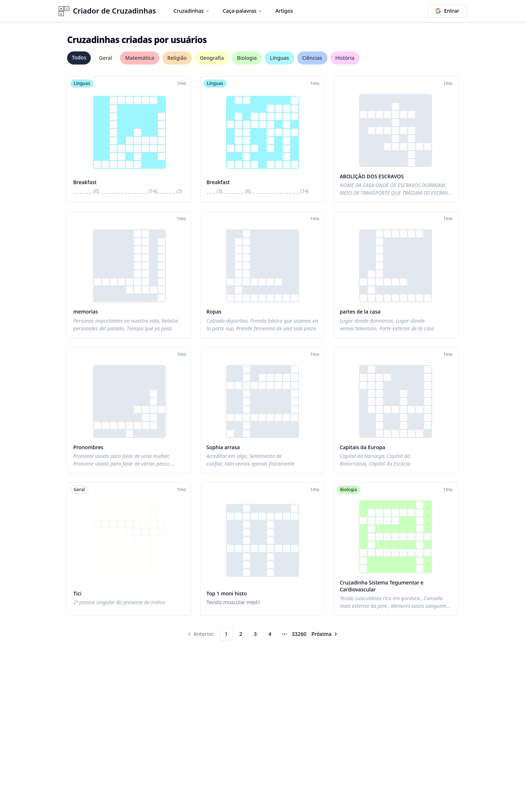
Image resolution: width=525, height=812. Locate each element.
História (345, 58)
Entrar (447, 11)
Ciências (312, 58)
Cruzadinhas (192, 11)
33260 (299, 634)
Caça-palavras (243, 11)
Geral (105, 58)
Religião (177, 58)
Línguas (279, 58)
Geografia (212, 58)
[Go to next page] (325, 634)
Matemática (140, 58)
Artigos (284, 11)
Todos (79, 57)
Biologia (247, 58)
